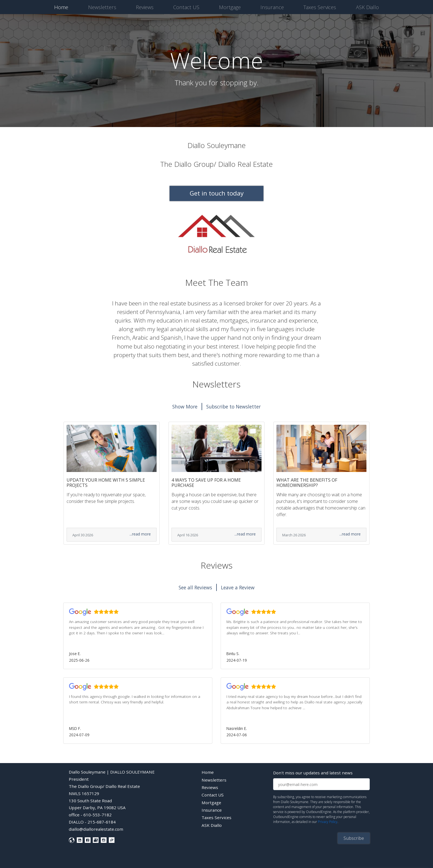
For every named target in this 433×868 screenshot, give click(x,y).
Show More (185, 407)
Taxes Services (320, 7)
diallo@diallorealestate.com (96, 829)
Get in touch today (217, 193)
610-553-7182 (97, 815)
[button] (138, 636)
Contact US (186, 7)
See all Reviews (195, 587)
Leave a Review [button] (238, 587)
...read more (140, 534)
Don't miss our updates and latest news (313, 773)
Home (62, 7)
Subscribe (354, 838)
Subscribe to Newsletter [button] (233, 407)
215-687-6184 (102, 822)
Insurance (272, 7)
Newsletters (102, 7)
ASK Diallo (367, 7)
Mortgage (230, 7)
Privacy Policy (328, 822)
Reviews (145, 7)
